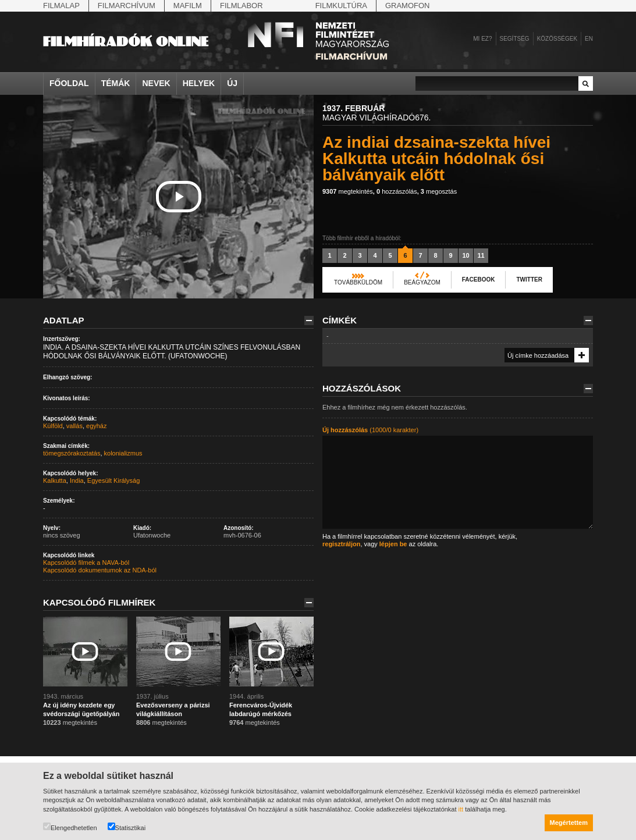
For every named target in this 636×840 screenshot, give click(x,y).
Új (232, 83)
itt (461, 809)
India (77, 480)
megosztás (439, 191)
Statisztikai (127, 827)
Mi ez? (482, 39)
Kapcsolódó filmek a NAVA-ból (86, 563)
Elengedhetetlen (70, 827)
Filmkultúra (341, 6)
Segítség (515, 39)
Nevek (156, 83)
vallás (74, 426)
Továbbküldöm (358, 282)
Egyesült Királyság (114, 480)
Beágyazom (422, 282)
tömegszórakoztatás (72, 453)
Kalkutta (55, 480)
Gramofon (408, 6)
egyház (96, 426)
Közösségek (557, 39)
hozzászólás (397, 191)
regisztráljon (341, 544)
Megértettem (569, 823)
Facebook (479, 280)
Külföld (53, 426)
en (589, 39)
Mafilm (188, 6)
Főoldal (69, 83)
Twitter (529, 280)
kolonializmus (123, 453)
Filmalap (61, 6)
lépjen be (393, 544)
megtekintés (348, 191)
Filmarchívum (127, 6)
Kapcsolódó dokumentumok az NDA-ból (100, 570)
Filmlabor (241, 6)
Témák (116, 83)
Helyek (199, 83)
